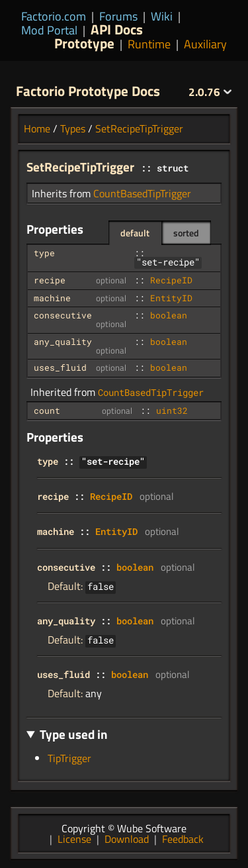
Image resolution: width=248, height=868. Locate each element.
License (74, 839)
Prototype (84, 43)
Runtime (149, 44)
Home (37, 128)
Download (127, 839)
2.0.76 (210, 92)
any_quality (63, 342)
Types (73, 128)
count (47, 410)
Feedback (183, 839)
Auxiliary (205, 44)
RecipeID (171, 280)
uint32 (172, 410)
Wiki (162, 16)
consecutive (63, 315)
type (44, 253)
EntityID (171, 298)
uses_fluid (60, 367)
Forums (118, 16)
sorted (186, 233)
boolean (169, 315)
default (135, 233)
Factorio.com (54, 16)
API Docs (117, 29)
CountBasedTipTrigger (142, 193)
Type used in (74, 734)
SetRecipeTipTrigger (139, 128)
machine (52, 298)
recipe (50, 280)
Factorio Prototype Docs (88, 91)
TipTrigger (69, 758)
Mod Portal (49, 30)
